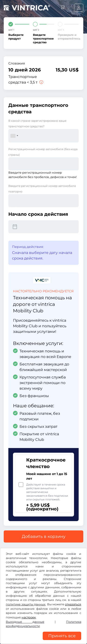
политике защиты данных (26, 604)
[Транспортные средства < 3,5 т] (41, 82)
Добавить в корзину (44, 536)
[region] (43, 641)
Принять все (62, 636)
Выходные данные (25, 622)
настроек (29, 617)
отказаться (73, 604)
